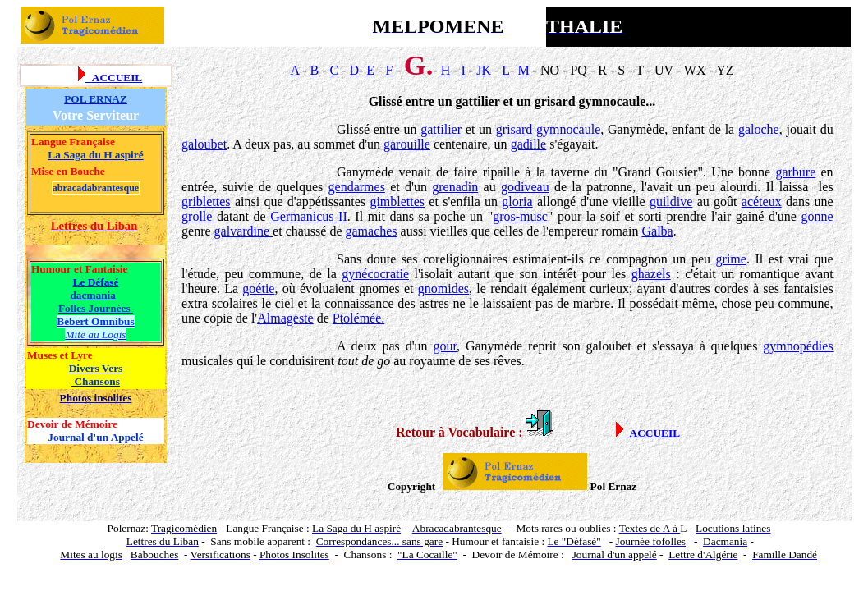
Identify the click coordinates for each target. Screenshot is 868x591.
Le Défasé (96, 282)
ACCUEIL (117, 78)
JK (484, 70)
